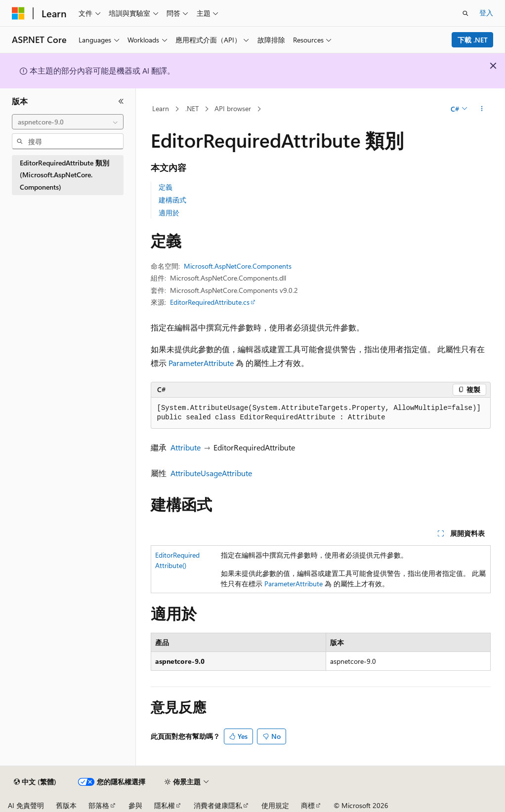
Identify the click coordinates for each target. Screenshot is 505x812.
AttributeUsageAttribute (211, 473)
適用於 (169, 213)
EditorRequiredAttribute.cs (210, 302)
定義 (166, 187)
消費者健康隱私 (218, 805)
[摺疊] (121, 101)
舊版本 (66, 805)
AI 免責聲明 (26, 805)
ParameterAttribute (201, 363)
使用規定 (275, 805)
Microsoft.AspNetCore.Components (238, 266)
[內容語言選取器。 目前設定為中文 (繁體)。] (35, 782)
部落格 (99, 805)
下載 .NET (473, 40)
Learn (161, 108)
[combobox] (68, 122)
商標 (308, 805)
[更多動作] (482, 109)
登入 (486, 13)
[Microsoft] (18, 13)
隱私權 (165, 805)
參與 (135, 805)
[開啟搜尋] (465, 13)
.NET (192, 108)
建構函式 (172, 200)
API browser (233, 108)
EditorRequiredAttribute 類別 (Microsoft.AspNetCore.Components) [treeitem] (64, 175)
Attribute (186, 447)
